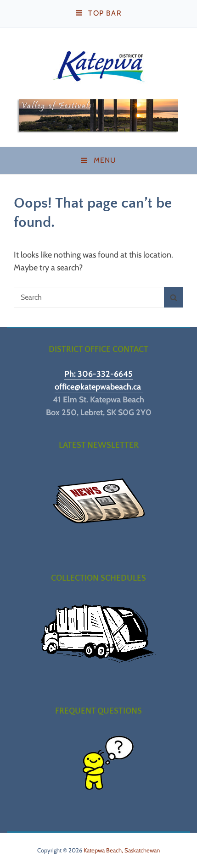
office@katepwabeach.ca (99, 387)
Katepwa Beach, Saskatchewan (122, 850)
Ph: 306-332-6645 (98, 374)
